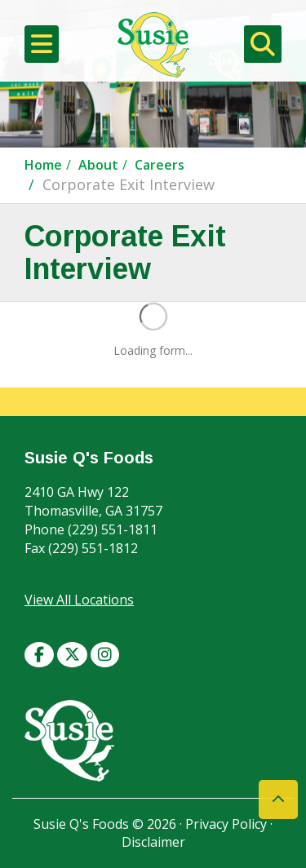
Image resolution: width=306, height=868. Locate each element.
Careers (160, 165)
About (98, 165)
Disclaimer (153, 842)
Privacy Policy (226, 824)
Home (43, 165)
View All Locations (79, 600)
